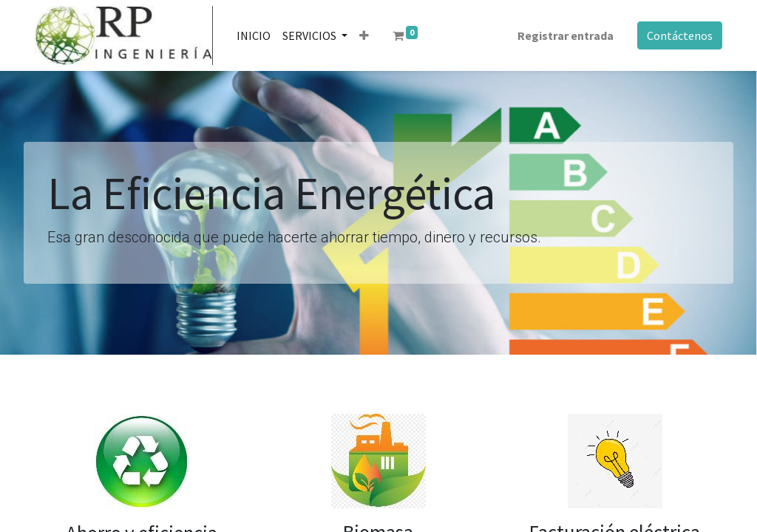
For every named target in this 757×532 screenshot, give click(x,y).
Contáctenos (680, 35)
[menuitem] (254, 35)
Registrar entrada (566, 35)
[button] (364, 35)
